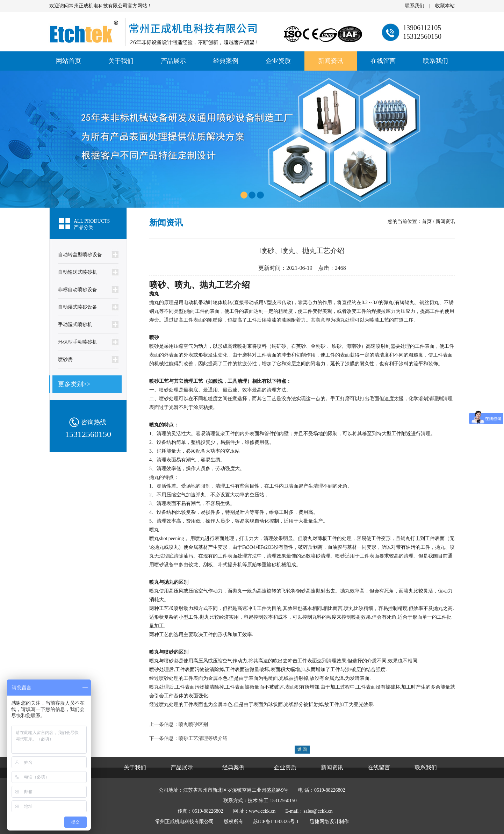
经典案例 (226, 61)
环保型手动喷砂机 (78, 342)
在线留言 (383, 61)
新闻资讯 (331, 61)
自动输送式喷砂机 (78, 272)
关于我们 (121, 61)
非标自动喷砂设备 (78, 290)
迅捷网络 (319, 822)
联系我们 (415, 6)
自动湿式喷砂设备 (78, 307)
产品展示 (173, 61)
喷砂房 (65, 360)
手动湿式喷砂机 (75, 325)
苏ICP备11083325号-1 (276, 822)
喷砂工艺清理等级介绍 (203, 738)
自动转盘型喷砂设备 (80, 255)
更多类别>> (74, 384)
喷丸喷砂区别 (193, 724)
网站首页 (69, 61)
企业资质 (278, 61)
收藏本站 (445, 6)
